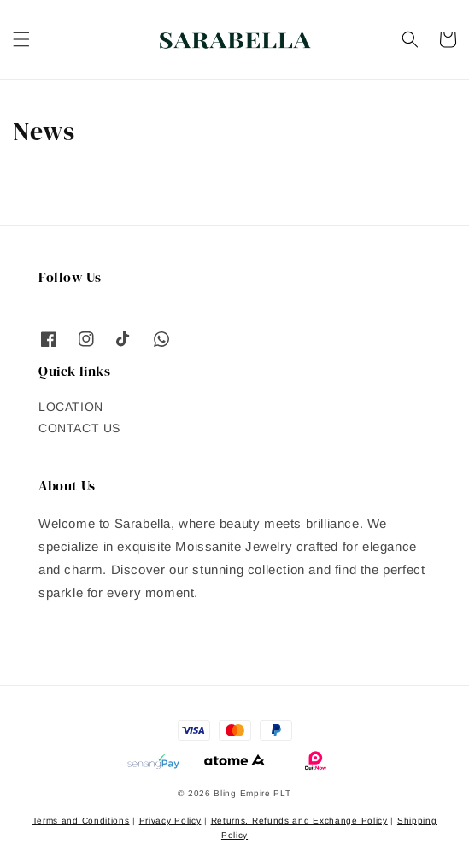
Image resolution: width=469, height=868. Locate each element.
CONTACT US (79, 428)
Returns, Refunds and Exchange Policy (299, 821)
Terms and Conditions (81, 821)
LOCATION (71, 407)
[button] (21, 39)
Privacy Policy (170, 821)
